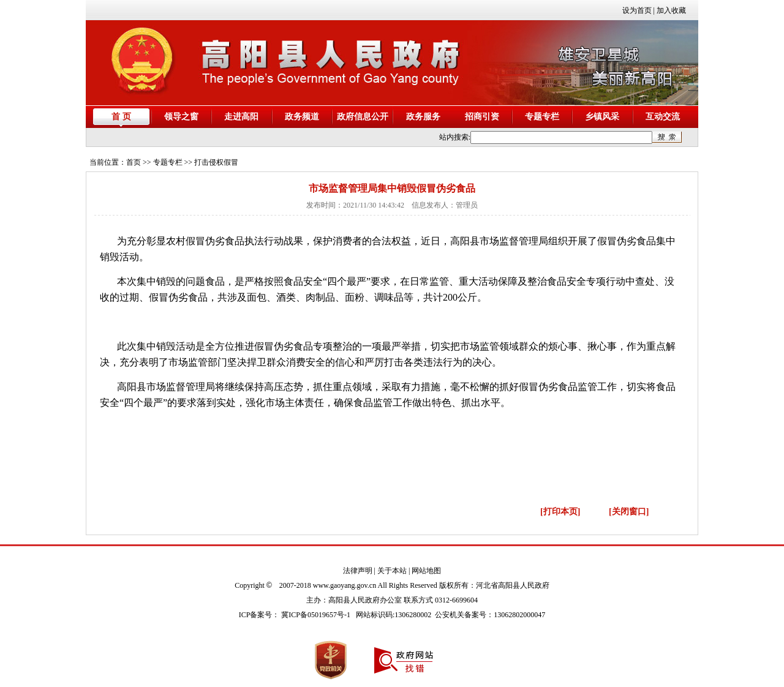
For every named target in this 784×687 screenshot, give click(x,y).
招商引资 (482, 117)
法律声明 (358, 571)
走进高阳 (241, 117)
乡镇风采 (602, 117)
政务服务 (423, 117)
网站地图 (426, 571)
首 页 (121, 117)
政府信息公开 (363, 117)
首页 (134, 162)
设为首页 (637, 10)
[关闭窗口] (629, 512)
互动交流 (663, 117)
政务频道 (302, 117)
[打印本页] (560, 512)
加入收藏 (671, 10)
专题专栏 (542, 117)
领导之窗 (181, 117)
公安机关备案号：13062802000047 (490, 615)
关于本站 (392, 571)
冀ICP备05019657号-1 (316, 615)
